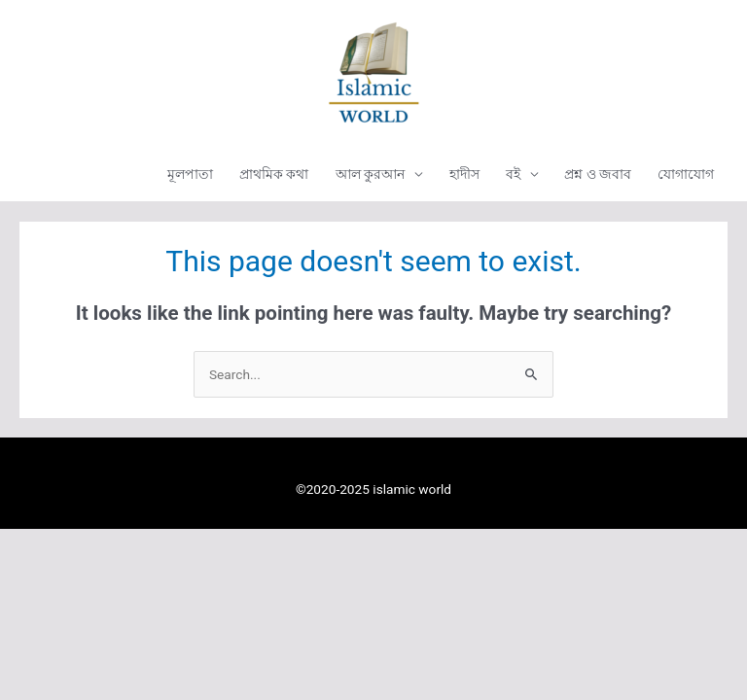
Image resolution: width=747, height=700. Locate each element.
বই (513, 174)
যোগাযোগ (686, 174)
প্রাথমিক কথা (274, 174)
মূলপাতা (190, 174)
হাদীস (464, 174)
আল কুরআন (370, 174)
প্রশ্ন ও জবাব (598, 174)
